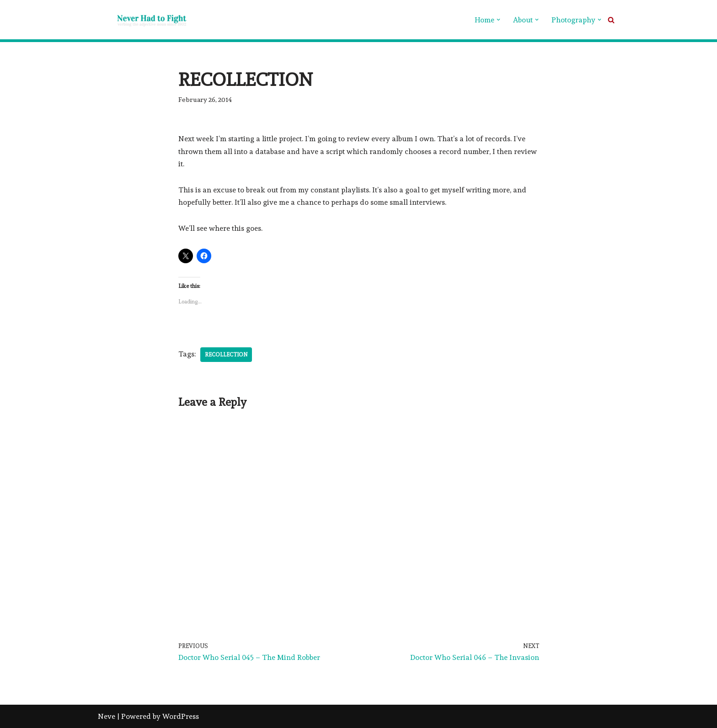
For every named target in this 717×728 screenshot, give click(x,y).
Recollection (226, 355)
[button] (498, 20)
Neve (107, 716)
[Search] (611, 20)
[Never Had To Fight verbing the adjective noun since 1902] (144, 20)
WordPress (181, 716)
